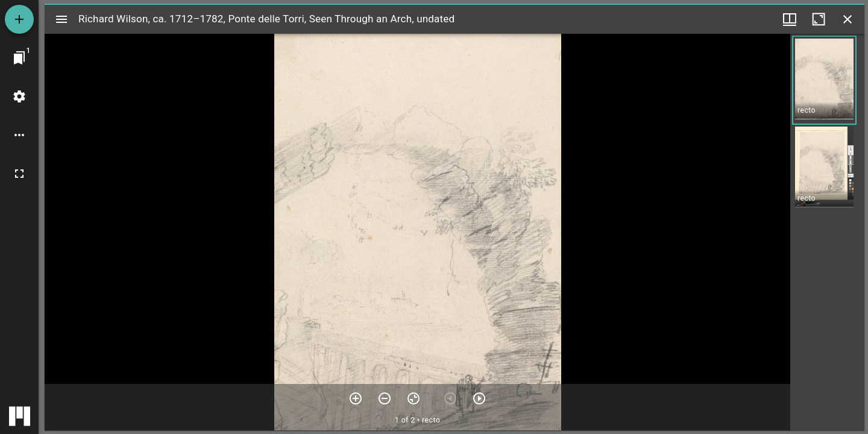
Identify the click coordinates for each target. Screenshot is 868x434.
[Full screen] (19, 174)
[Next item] (479, 398)
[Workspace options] (19, 135)
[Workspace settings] (19, 96)
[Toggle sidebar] (61, 19)
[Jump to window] (19, 58)
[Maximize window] (819, 19)
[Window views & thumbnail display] (790, 19)
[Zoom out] (385, 398)
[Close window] (848, 19)
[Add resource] (19, 19)
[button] (824, 80)
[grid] (827, 232)
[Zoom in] (356, 398)
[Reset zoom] (414, 398)
